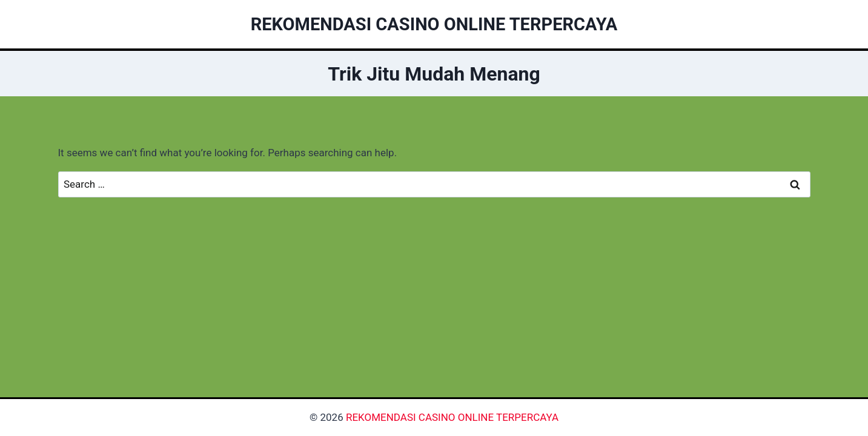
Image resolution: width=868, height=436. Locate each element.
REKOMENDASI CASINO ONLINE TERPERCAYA (452, 417)
